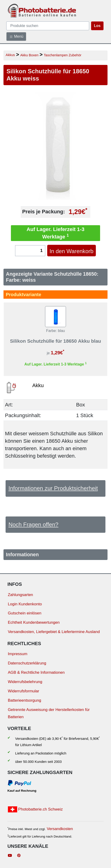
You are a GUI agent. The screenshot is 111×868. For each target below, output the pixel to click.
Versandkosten (60, 829)
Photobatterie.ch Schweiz (35, 809)
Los (97, 26)
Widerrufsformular (24, 691)
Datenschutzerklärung (27, 663)
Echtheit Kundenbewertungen (34, 622)
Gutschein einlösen (25, 613)
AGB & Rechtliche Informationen (36, 672)
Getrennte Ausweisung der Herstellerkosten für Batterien (49, 713)
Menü (16, 37)
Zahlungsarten (21, 595)
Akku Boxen (29, 55)
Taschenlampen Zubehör (63, 55)
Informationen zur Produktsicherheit (53, 488)
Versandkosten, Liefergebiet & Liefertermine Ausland (54, 632)
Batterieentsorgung (25, 700)
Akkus (10, 55)
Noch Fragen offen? (33, 524)
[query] (48, 26)
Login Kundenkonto (25, 604)
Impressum (18, 654)
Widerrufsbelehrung (25, 682)
